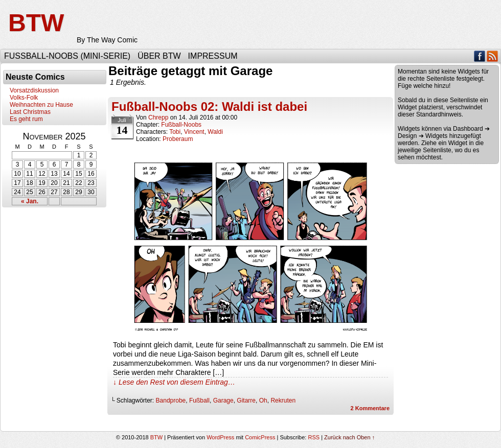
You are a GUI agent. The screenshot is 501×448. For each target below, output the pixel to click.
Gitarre (246, 400)
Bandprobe (171, 400)
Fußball (199, 400)
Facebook (480, 56)
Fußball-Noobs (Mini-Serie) (67, 56)
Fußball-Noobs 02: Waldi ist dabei (209, 107)
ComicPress (260, 437)
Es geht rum (26, 119)
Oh (263, 400)
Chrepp (158, 117)
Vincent (194, 132)
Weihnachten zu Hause (41, 105)
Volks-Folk (24, 98)
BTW (36, 23)
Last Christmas (30, 112)
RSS (493, 56)
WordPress (220, 437)
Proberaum (178, 139)
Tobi (175, 132)
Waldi (215, 132)
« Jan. (30, 201)
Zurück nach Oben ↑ (349, 437)
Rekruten (283, 400)
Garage (223, 400)
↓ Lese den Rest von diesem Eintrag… (174, 382)
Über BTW (159, 56)
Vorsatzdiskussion (34, 90)
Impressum (213, 56)
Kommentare (370, 408)
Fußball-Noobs (181, 125)
